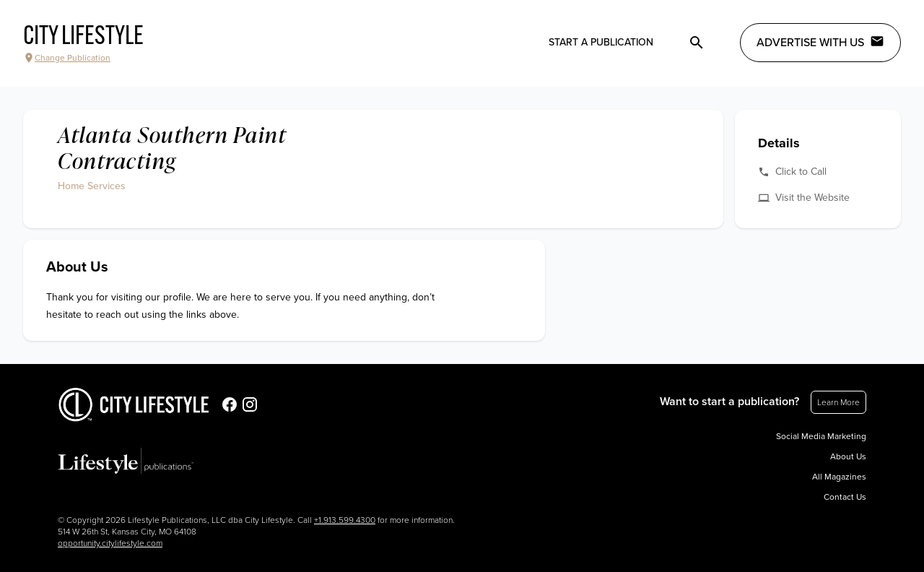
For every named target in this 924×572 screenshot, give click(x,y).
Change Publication (67, 58)
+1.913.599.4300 (345, 520)
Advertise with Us (820, 42)
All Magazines (839, 477)
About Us (848, 456)
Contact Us (845, 497)
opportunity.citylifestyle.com (110, 543)
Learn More (838, 402)
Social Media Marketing (821, 436)
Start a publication (601, 42)
